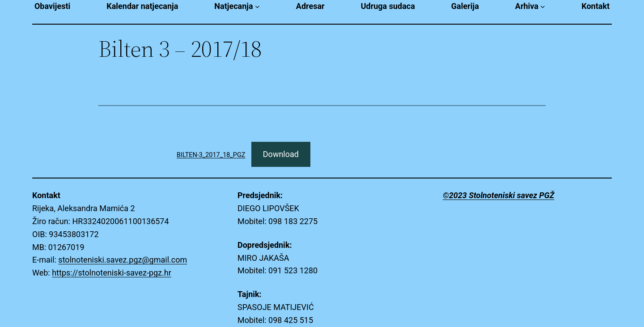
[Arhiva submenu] (543, 6)
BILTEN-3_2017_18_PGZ (211, 155)
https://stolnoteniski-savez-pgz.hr (112, 273)
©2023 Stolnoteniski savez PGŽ (498, 195)
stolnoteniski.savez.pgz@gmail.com (123, 260)
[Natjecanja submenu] (257, 6)
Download (281, 154)
